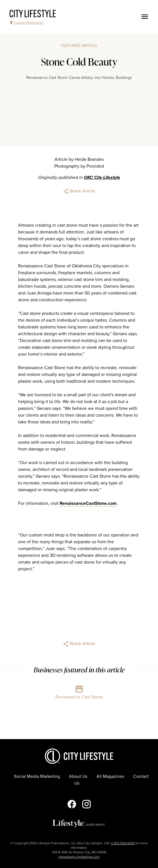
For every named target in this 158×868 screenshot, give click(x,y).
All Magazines (110, 776)
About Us (78, 776)
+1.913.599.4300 (123, 843)
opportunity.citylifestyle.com (79, 857)
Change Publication (26, 23)
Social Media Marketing (37, 776)
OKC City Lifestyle (102, 178)
